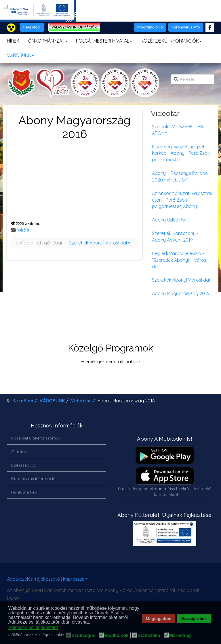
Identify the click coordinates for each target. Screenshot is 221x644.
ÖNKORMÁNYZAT (48, 41)
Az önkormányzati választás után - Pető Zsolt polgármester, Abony (182, 200)
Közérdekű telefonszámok (36, 438)
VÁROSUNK (20, 55)
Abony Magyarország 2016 (180, 293)
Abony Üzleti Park (170, 220)
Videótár (23, 230)
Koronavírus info (186, 27)
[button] (92, 622)
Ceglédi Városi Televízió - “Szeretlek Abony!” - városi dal (180, 260)
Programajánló (150, 27)
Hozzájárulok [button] (194, 619)
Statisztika (149, 636)
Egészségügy (24, 465)
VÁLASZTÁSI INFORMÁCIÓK (74, 27)
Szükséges (83, 636)
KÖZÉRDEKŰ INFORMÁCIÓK (171, 41)
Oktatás (19, 452)
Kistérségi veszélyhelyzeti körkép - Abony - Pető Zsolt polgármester (181, 153)
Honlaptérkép (24, 492)
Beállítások (116, 636)
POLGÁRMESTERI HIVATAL (104, 41)
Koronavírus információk (34, 479)
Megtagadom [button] (159, 619)
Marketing (180, 636)
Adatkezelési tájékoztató (33, 579)
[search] (193, 79)
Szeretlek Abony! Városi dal (181, 280)
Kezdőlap (23, 401)
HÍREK (13, 41)
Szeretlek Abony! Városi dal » (100, 243)
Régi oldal (32, 27)
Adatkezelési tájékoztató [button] (33, 627)
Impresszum (76, 579)
